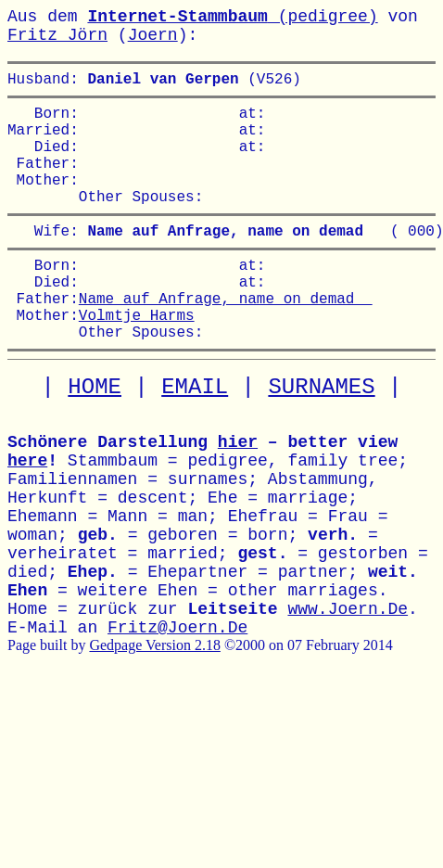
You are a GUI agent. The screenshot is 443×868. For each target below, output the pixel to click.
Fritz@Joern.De (177, 676)
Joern (153, 35)
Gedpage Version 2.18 (154, 693)
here (27, 509)
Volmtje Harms (137, 359)
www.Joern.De (348, 657)
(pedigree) (232, 17)
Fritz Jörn (57, 35)
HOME (95, 435)
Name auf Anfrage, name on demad (226, 338)
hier (238, 491)
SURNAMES (321, 435)
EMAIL (195, 435)
